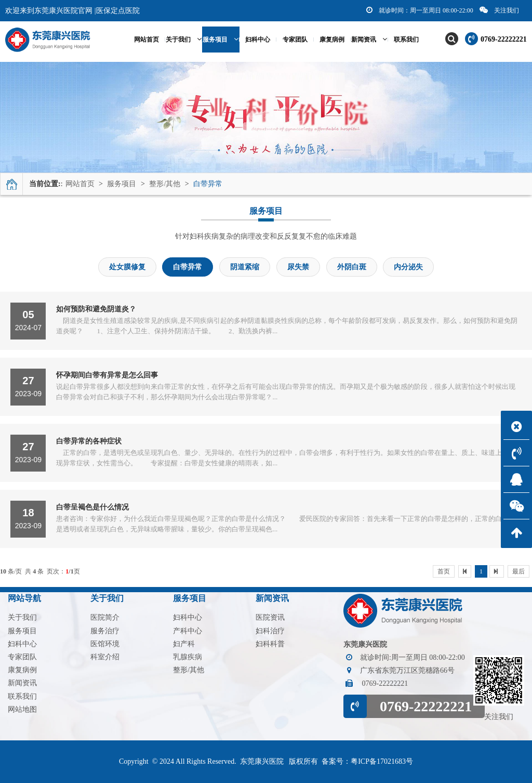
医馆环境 (105, 644)
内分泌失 (408, 267)
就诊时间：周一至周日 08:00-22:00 (420, 10)
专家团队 (295, 40)
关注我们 (499, 10)
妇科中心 (258, 40)
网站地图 (22, 709)
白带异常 (208, 184)
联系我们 (406, 40)
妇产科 (184, 644)
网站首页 (80, 184)
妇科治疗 (270, 631)
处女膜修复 (127, 267)
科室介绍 (105, 657)
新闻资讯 (369, 39)
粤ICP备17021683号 (382, 761)
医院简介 (105, 617)
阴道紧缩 (245, 267)
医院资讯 (270, 617)
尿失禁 (298, 267)
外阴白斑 (352, 267)
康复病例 (332, 40)
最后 (518, 571)
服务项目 (221, 39)
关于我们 (184, 39)
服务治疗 (105, 631)
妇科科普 (270, 644)
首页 (444, 571)
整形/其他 (165, 184)
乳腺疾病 (188, 657)
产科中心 (188, 631)
